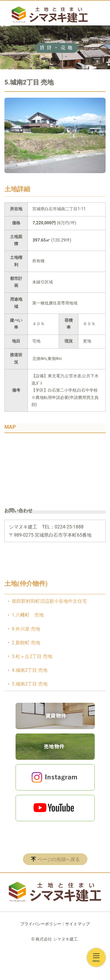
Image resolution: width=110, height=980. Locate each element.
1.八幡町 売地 (28, 615)
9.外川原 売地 (26, 629)
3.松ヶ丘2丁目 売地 (32, 656)
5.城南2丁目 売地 (30, 684)
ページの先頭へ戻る (59, 859)
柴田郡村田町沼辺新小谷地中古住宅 (49, 601)
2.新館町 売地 (26, 643)
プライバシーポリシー (41, 924)
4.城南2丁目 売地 (30, 670)
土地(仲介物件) (26, 584)
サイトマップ (77, 924)
